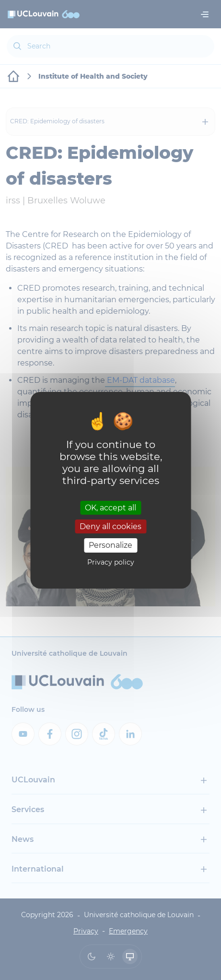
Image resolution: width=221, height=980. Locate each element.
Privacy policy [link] (111, 562)
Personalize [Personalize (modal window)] (110, 545)
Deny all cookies (110, 526)
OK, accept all (110, 508)
